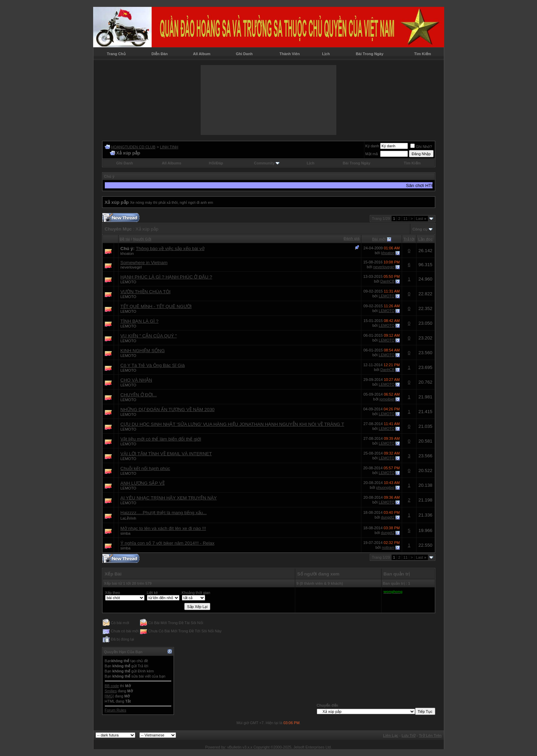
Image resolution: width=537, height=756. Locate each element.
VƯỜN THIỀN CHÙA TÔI (146, 292)
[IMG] (109, 696)
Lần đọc (425, 239)
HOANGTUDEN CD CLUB (133, 147)
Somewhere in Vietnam (144, 263)
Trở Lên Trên (430, 735)
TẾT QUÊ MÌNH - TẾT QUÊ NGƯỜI (156, 306)
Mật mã (372, 154)
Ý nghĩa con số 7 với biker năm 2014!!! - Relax (168, 543)
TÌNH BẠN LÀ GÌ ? (140, 321)
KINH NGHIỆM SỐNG (143, 351)
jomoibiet (387, 399)
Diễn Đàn (160, 54)
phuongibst (385, 487)
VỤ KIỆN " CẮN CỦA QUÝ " (149, 336)
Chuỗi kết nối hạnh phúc (145, 468)
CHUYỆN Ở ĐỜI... (139, 395)
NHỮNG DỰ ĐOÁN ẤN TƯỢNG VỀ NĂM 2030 (168, 410)
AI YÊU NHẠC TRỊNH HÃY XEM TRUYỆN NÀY (169, 498)
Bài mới (379, 239)
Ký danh (372, 146)
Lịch (326, 54)
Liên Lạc (391, 735)
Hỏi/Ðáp (216, 163)
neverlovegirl (131, 267)
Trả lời (409, 239)
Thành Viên (290, 54)
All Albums (171, 163)
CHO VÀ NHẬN (136, 380)
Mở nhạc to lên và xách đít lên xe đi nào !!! (163, 528)
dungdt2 (388, 517)
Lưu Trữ (409, 735)
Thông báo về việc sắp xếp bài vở (170, 249)
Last (421, 219)
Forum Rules (116, 710)
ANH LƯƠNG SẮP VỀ (143, 483)
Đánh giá (351, 238)
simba (126, 533)
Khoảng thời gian (196, 593)
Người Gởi (142, 239)
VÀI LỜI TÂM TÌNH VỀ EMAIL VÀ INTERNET (166, 454)
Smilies (111, 691)
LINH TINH (169, 147)
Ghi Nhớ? (421, 147)
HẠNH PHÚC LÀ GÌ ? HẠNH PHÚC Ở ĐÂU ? (166, 277)
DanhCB (388, 281)
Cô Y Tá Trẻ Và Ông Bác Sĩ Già (153, 365)
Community (267, 163)
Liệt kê (152, 593)
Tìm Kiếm (422, 54)
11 (405, 219)
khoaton (127, 253)
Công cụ (420, 229)
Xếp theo (113, 593)
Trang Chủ (116, 54)
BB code (112, 686)
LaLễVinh (128, 518)
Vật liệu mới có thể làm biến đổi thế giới (161, 439)
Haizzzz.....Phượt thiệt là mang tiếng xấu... (164, 513)
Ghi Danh (244, 54)
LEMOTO (128, 282)
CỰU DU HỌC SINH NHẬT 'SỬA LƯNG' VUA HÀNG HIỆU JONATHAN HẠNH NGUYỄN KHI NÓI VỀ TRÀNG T (232, 424)
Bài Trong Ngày (370, 54)
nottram (388, 547)
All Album (202, 54)
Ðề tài (125, 239)
